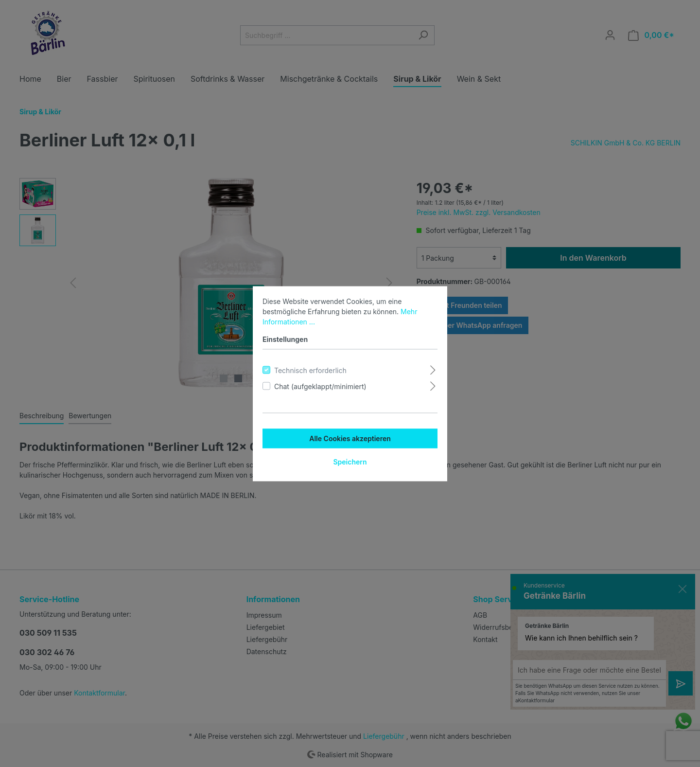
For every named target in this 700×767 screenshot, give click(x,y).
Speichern (350, 461)
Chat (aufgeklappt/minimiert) (320, 386)
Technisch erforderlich (310, 370)
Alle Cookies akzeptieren (350, 438)
